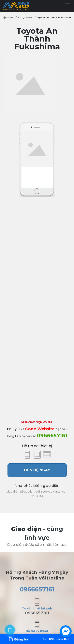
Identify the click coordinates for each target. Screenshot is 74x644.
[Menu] (67, 5)
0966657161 (52, 436)
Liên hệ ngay (37, 470)
